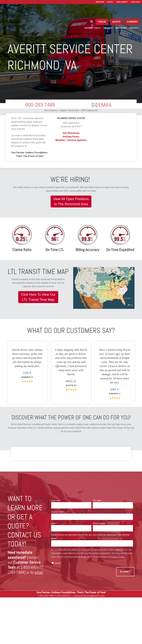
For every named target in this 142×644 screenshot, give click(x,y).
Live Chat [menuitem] (135, 2)
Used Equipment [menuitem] (122, 619)
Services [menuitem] (108, 16)
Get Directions (71, 133)
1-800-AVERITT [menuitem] (122, 2)
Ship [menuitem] (15, 619)
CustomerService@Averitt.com (89, 596)
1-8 (39, 596)
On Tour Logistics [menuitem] (61, 622)
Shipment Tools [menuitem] (92, 16)
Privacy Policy (90, 637)
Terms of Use (104, 637)
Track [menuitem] (24, 619)
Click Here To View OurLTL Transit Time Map (38, 297)
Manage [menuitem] (35, 619)
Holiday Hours (71, 137)
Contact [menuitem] (133, 16)
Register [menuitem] (100, 2)
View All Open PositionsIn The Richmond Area (71, 201)
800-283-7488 (40, 105)
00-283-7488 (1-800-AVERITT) (56, 596)
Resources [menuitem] (120, 16)
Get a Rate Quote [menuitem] (90, 619)
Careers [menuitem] (106, 619)
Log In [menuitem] (110, 2)
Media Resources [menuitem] (81, 622)
